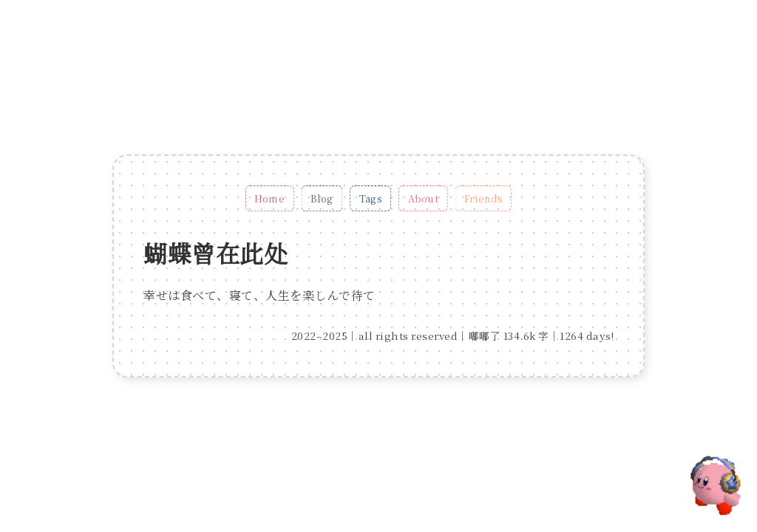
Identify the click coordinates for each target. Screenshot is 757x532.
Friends (483, 198)
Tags (371, 198)
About (423, 198)
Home (269, 198)
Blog (322, 198)
